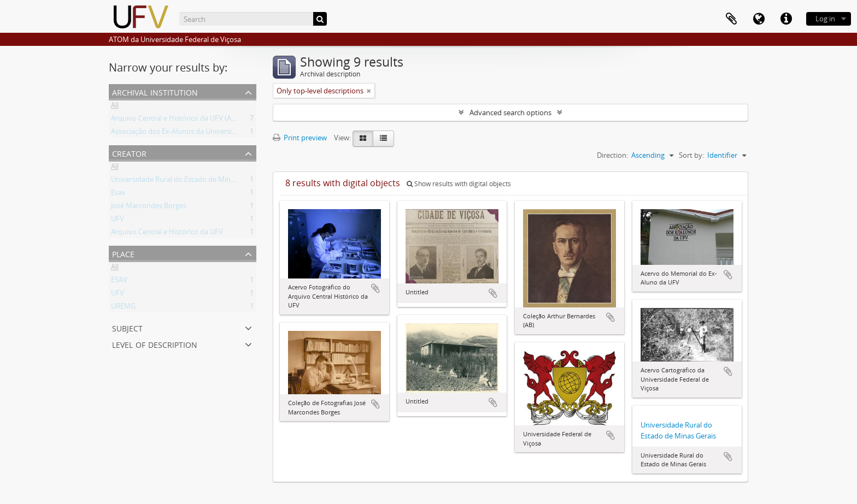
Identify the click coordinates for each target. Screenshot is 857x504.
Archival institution (155, 91)
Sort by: (691, 155)
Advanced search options (510, 112)
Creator (129, 153)
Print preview (300, 138)
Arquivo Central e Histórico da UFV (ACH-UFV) (185, 120)
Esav (118, 194)
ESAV (119, 282)
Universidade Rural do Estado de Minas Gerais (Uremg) (199, 181)
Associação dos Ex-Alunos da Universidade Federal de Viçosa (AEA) (218, 133)
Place (123, 253)
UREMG (123, 308)
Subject (127, 327)
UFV (118, 221)
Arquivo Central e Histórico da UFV (167, 234)
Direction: (612, 155)
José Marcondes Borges (149, 207)
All (115, 107)
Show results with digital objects (459, 184)
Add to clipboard (375, 288)
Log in (825, 19)
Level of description (155, 344)
